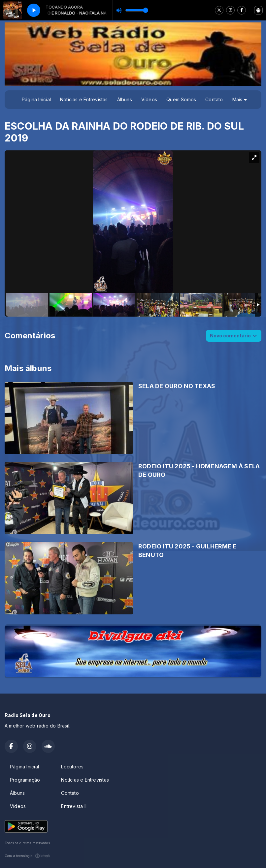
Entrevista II (74, 806)
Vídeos (149, 99)
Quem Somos (181, 99)
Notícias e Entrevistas (84, 99)
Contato (214, 99)
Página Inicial (36, 99)
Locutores (72, 767)
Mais (240, 99)
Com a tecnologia (28, 856)
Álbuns (125, 99)
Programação (25, 780)
